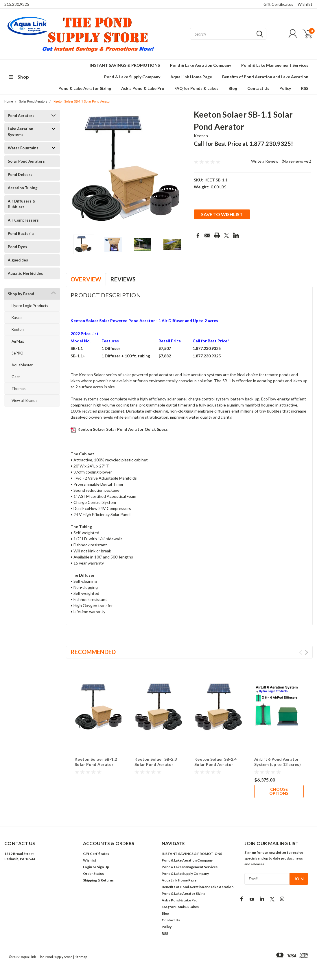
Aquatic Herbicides (25, 273)
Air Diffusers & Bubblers (22, 204)
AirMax (18, 341)
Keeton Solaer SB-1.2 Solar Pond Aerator (96, 762)
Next (306, 652)
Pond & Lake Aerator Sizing (85, 88)
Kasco (17, 318)
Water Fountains (23, 148)
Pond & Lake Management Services (275, 65)
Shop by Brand (21, 294)
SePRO (17, 353)
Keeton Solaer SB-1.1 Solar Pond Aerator (82, 102)
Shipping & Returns (98, 880)
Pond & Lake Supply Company (132, 77)
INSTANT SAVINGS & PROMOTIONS (125, 65)
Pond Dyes (17, 247)
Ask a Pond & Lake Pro (143, 88)
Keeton (18, 329)
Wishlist (305, 4)
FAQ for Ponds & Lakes (196, 88)
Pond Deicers (20, 175)
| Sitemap (80, 957)
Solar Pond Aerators (33, 102)
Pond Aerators (21, 116)
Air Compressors (23, 220)
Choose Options (279, 791)
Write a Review (265, 161)
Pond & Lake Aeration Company (201, 65)
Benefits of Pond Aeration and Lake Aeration (265, 77)
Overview (86, 279)
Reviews (123, 279)
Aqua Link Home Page (191, 77)
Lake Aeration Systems (21, 132)
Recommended (93, 652)
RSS (305, 88)
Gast (16, 377)
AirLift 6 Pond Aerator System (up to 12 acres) (278, 762)
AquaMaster (22, 365)
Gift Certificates (278, 4)
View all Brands (24, 400)
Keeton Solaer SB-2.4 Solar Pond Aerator (215, 762)
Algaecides (18, 260)
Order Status (93, 874)
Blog (233, 88)
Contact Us (258, 88)
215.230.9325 (17, 4)
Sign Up (103, 867)
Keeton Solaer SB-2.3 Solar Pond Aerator (156, 762)
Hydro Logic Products (30, 306)
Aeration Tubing (23, 188)
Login (87, 867)
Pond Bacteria (21, 233)
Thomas (19, 389)
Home (9, 102)
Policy (285, 88)
